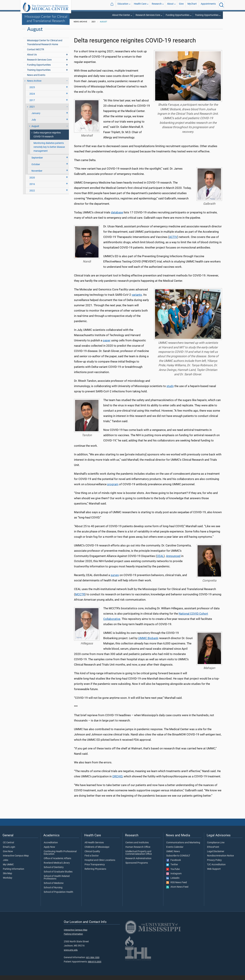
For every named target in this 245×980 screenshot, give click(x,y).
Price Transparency (95, 869)
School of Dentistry (54, 872)
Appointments (208, 5)
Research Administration (138, 863)
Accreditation (51, 847)
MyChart (192, 5)
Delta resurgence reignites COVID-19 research (47, 139)
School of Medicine (54, 888)
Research (157, 5)
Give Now (8, 856)
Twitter (172, 869)
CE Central (8, 847)
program (113, 489)
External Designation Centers (135, 22)
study (170, 391)
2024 (32, 98)
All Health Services (94, 847)
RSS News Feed (177, 887)
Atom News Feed (177, 892)
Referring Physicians (95, 874)
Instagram (174, 878)
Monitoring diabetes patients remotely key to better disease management (49, 152)
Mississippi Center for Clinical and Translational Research (46, 18)
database (117, 217)
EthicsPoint (213, 852)
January (36, 118)
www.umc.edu (71, 955)
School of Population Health (58, 897)
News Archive (34, 85)
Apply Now (49, 852)
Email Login (9, 852)
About (170, 5)
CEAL (160, 561)
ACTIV (173, 242)
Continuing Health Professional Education (60, 857)
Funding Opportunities (178, 15)
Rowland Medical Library (57, 868)
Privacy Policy (214, 865)
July (34, 124)
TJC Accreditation (216, 869)
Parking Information (14, 874)
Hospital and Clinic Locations (100, 865)
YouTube (173, 874)
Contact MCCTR (36, 54)
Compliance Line (216, 847)
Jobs (6, 865)
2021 (32, 111)
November (37, 175)
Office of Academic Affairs (57, 863)
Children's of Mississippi (97, 852)
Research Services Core (148, 15)
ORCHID (117, 781)
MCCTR (80, 599)
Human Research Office (138, 852)
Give (181, 5)
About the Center (121, 15)
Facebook (174, 865)
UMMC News (173, 856)
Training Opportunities (207, 15)
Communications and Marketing (183, 847)
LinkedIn (173, 883)
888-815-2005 (95, 966)
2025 (32, 92)
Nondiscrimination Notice (220, 861)
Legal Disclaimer (216, 856)
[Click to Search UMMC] (222, 5)
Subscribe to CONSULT (178, 861)
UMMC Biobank (148, 643)
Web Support (214, 874)
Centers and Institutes (103, 22)
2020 (32, 182)
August (104, 26)
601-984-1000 (93, 962)
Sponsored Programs (137, 868)
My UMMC (8, 869)
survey (115, 580)
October (36, 169)
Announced (173, 561)
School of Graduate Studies (58, 876)
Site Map (7, 878)
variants (137, 299)
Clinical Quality (92, 856)
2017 (32, 105)
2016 (32, 189)
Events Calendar (175, 852)
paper (107, 345)
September (37, 163)
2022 (32, 195)
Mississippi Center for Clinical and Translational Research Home (45, 47)
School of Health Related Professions (57, 882)
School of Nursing (53, 892)
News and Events (36, 80)
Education (123, 5)
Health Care (140, 5)
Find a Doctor (92, 861)
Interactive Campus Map (16, 861)
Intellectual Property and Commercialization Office (139, 857)
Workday (8, 883)
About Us (32, 59)
